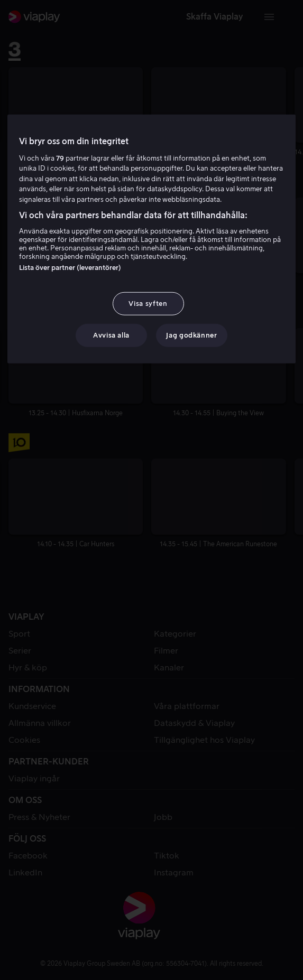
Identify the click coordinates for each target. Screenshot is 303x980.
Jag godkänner (191, 335)
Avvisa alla (111, 335)
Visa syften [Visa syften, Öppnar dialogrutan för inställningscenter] (148, 303)
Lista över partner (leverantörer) (70, 267)
